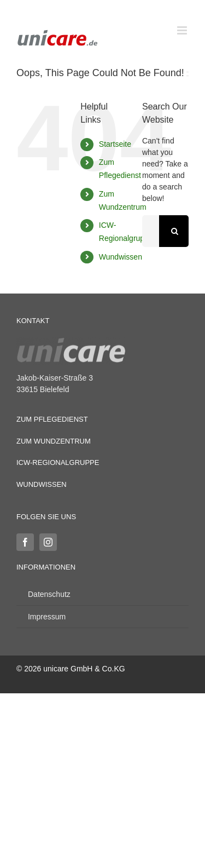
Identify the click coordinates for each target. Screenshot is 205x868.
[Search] (175, 231)
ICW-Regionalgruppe (58, 462)
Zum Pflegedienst (52, 419)
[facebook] (25, 542)
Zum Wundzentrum (54, 441)
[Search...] (151, 231)
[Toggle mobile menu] (183, 30)
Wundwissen (121, 257)
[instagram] (48, 542)
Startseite (115, 144)
